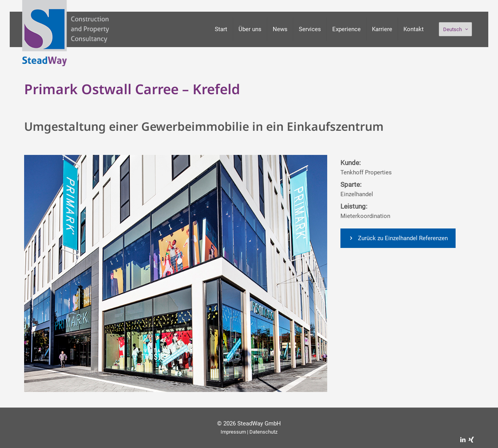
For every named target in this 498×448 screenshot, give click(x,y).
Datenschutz (263, 432)
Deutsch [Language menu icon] (456, 29)
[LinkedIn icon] (463, 440)
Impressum (233, 432)
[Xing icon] (471, 440)
